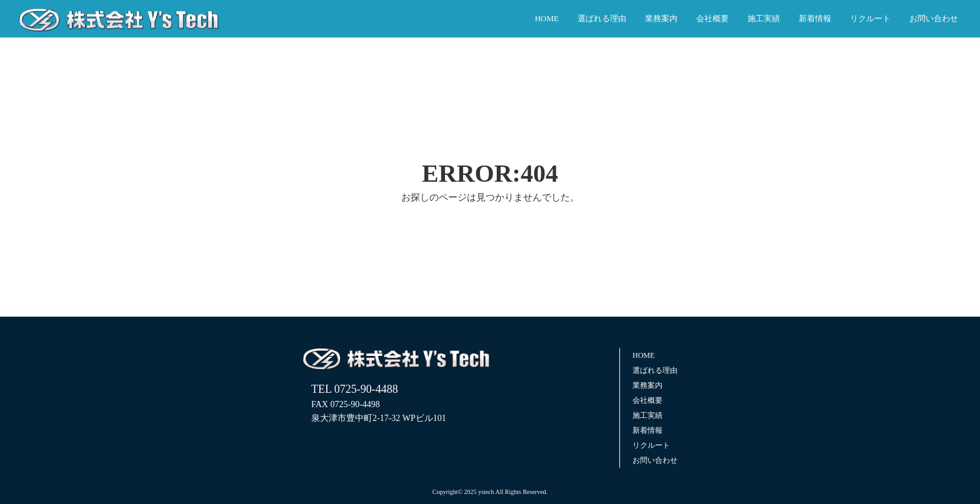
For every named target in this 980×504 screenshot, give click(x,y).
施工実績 (764, 18)
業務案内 (661, 18)
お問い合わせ (934, 18)
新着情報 (815, 18)
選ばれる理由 (602, 18)
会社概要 (712, 18)
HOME (547, 18)
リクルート (870, 18)
